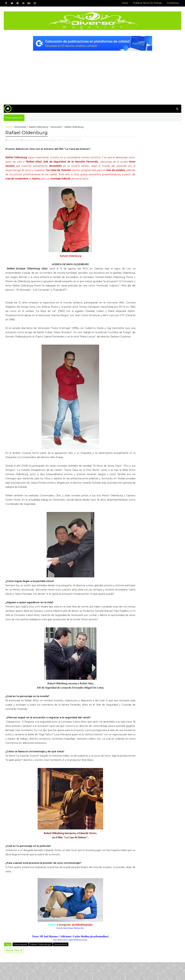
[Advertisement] (93, 75)
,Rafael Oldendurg (59, 140)
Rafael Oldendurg (38, 128)
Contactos (173, 3)
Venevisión (56, 128)
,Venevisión (75, 140)
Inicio (125, 3)
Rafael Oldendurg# (41, 962)
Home (9, 128)
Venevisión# (61, 962)
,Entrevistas (43, 140)
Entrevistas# (21, 962)
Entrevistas (20, 128)
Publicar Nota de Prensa (147, 3)
